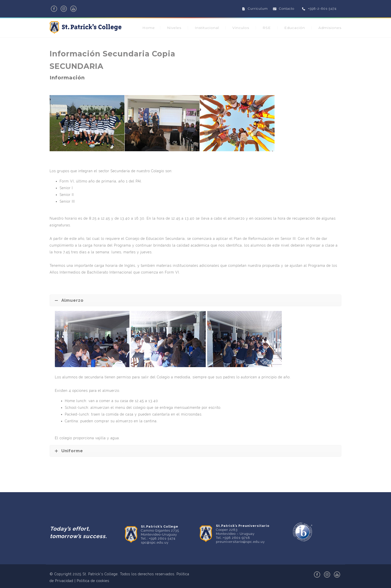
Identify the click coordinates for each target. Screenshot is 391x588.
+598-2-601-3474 (322, 9)
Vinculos (241, 28)
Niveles (174, 28)
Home (149, 28)
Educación (295, 28)
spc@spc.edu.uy (155, 542)
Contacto (287, 9)
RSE (267, 28)
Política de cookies (93, 581)
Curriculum (258, 9)
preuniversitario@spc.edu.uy (240, 542)
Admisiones (330, 28)
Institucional (207, 28)
